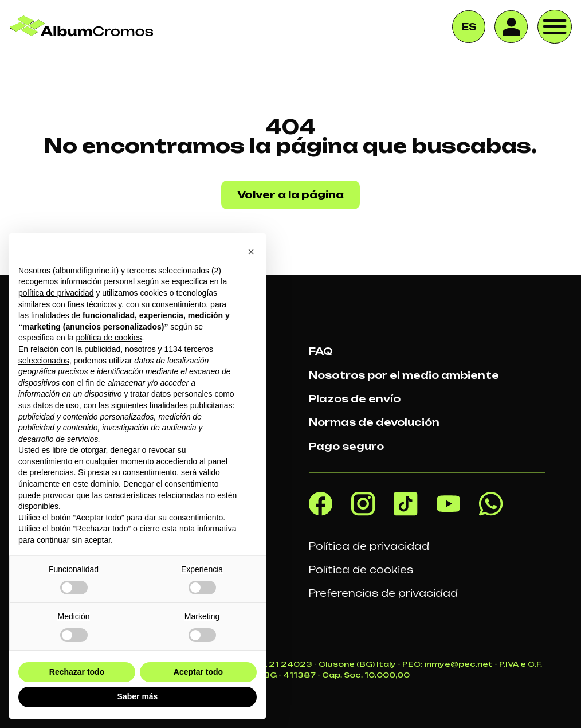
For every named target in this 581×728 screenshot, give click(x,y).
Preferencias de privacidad (383, 593)
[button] (251, 252)
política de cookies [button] (109, 338)
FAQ (321, 351)
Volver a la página (290, 195)
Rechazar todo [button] (77, 672)
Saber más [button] (138, 696)
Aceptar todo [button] (198, 672)
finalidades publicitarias (191, 405)
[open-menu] (555, 27)
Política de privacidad (369, 546)
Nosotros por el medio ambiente (404, 375)
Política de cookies (361, 570)
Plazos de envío (355, 399)
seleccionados (44, 361)
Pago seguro (346, 447)
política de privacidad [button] (56, 293)
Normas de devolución (374, 422)
